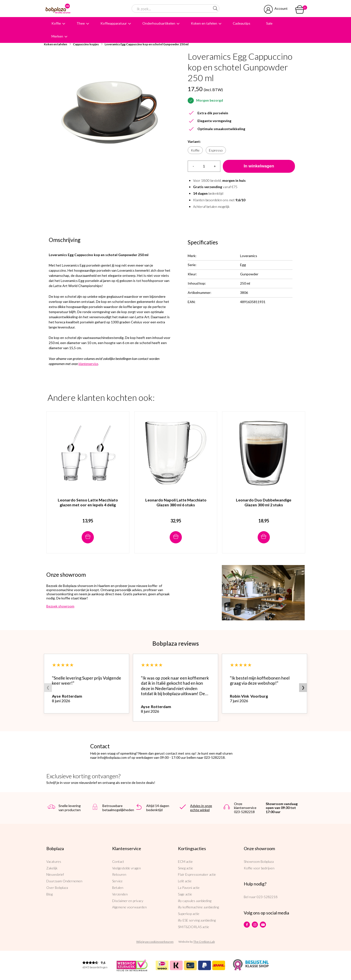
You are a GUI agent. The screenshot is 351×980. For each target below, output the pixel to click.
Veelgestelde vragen (127, 868)
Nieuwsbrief (55, 874)
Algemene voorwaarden (129, 907)
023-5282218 (267, 897)
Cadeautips (242, 23)
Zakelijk (52, 868)
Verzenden (120, 894)
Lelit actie (185, 881)
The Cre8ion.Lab (204, 942)
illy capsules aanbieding (195, 901)
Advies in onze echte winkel (201, 808)
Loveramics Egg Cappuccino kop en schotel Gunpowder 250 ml (146, 44)
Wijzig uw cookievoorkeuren (155, 942)
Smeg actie (185, 868)
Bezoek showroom (60, 606)
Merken (57, 36)
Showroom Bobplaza (259, 861)
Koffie (56, 23)
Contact (118, 861)
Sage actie (185, 894)
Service (117, 881)
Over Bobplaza (57, 888)
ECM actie (185, 861)
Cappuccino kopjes (86, 44)
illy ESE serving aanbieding (197, 920)
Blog (49, 894)
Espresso (216, 150)
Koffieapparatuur (114, 23)
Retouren (119, 874)
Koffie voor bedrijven (259, 868)
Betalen (118, 888)
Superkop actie (189, 914)
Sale (269, 23)
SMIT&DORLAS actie (194, 927)
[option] (110, 113)
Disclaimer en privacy (128, 901)
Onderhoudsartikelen (159, 23)
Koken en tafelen (204, 23)
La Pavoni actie (189, 888)
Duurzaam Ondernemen (64, 881)
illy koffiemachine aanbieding (198, 907)
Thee (81, 23)
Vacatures (54, 861)
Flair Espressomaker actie (197, 874)
